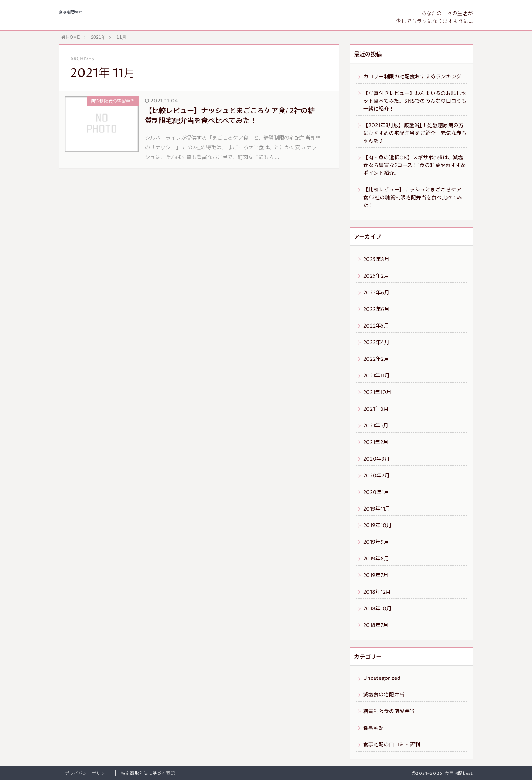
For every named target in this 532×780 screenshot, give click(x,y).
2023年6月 (376, 293)
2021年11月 (376, 376)
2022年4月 (376, 343)
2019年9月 (376, 542)
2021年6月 (376, 409)
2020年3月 (376, 459)
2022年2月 (376, 359)
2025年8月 (376, 260)
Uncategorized (382, 678)
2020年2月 (376, 476)
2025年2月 (376, 276)
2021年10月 (377, 393)
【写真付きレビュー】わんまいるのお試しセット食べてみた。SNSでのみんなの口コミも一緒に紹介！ (415, 101)
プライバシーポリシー (87, 774)
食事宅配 (374, 728)
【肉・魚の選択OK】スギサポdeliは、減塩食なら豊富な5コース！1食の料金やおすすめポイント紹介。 (415, 166)
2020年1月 (376, 492)
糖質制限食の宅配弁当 (389, 712)
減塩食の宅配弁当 (384, 695)
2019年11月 (377, 509)
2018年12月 (377, 592)
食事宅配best (71, 12)
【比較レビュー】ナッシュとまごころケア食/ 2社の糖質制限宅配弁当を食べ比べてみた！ (413, 198)
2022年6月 (376, 309)
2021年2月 (376, 442)
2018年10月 (377, 609)
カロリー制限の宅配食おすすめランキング (412, 77)
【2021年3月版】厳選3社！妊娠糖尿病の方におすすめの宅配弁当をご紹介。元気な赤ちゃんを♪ (415, 133)
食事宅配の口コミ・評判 (392, 745)
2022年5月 (376, 326)
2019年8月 (376, 559)
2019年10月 (377, 526)
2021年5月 (376, 426)
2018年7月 (376, 625)
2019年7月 (376, 576)
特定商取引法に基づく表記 (148, 774)
